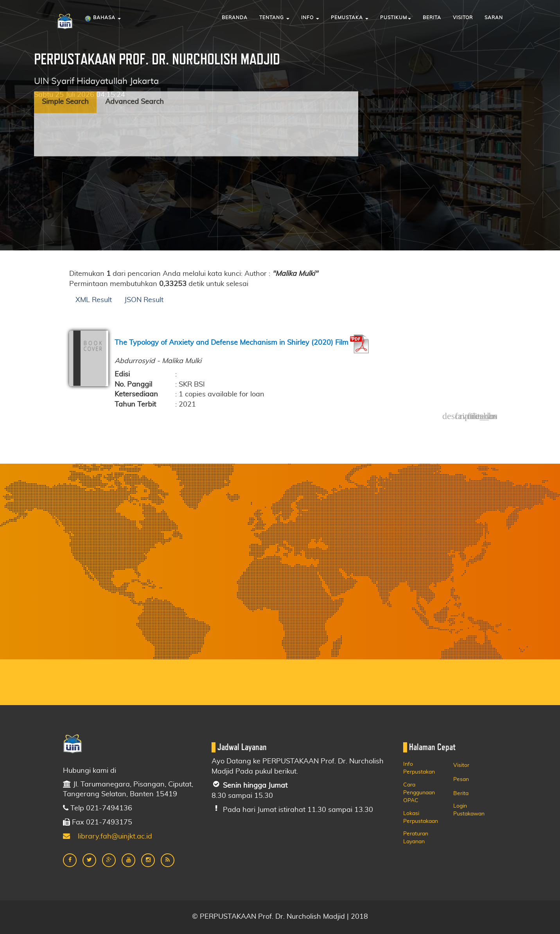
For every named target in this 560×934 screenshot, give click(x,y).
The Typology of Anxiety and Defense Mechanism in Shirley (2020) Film (232, 343)
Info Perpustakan (419, 768)
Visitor (463, 18)
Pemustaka (350, 18)
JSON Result (144, 300)
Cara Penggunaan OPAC (419, 793)
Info (310, 18)
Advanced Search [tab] (135, 72)
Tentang (274, 18)
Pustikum (396, 18)
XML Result (94, 300)
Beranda (235, 18)
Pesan (461, 779)
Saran (494, 18)
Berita (432, 18)
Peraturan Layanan (416, 838)
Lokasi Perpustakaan (421, 817)
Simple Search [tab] (65, 72)
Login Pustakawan (469, 810)
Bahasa (103, 19)
